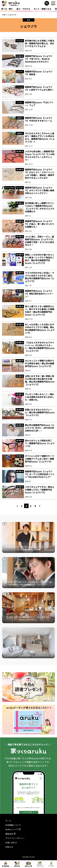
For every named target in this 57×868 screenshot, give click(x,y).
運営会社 (10, 834)
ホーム (8, 821)
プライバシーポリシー (15, 838)
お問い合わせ (11, 843)
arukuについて (13, 829)
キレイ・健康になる (43, 9)
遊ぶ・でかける (23, 9)
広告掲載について (13, 825)
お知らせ (9, 847)
